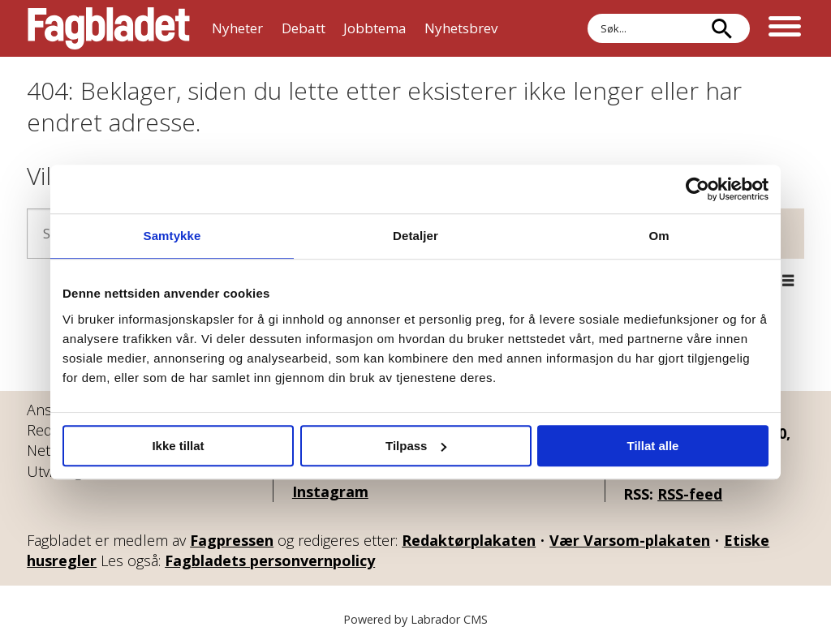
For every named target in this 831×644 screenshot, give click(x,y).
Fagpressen (232, 540)
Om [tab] (659, 236)
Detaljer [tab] (415, 236)
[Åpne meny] (785, 28)
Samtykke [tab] (172, 236)
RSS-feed (690, 494)
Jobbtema (375, 28)
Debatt (304, 28)
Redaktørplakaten (469, 540)
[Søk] (721, 28)
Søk (587, 29)
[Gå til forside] (109, 28)
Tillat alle (653, 446)
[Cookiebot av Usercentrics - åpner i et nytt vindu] (698, 189)
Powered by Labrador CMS (415, 619)
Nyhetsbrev (461, 28)
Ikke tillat (178, 446)
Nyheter (237, 28)
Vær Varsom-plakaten (630, 540)
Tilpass (416, 446)
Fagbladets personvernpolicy (270, 560)
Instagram (330, 492)
